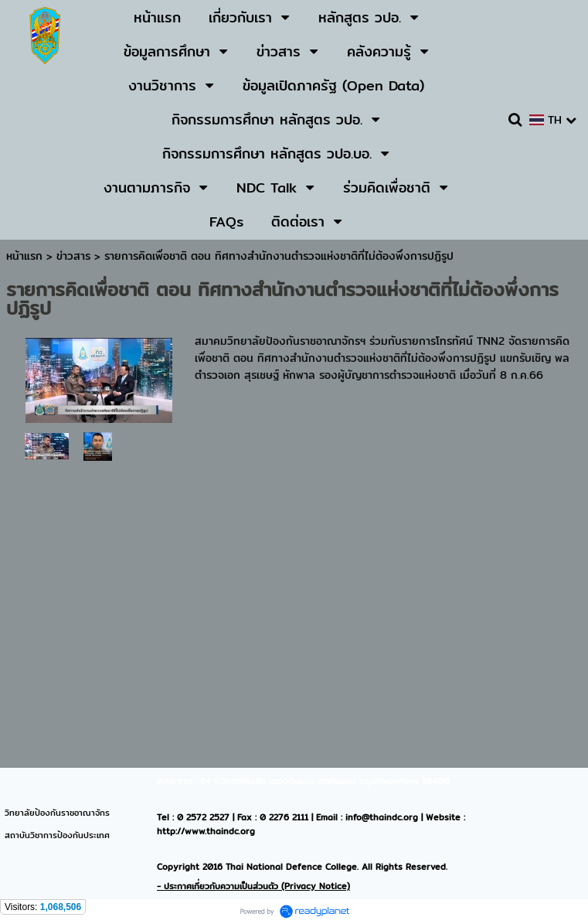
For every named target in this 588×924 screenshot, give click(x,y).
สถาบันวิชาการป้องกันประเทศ (57, 835)
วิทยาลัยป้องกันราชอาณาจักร (57, 813)
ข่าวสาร (75, 256)
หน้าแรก (24, 256)
